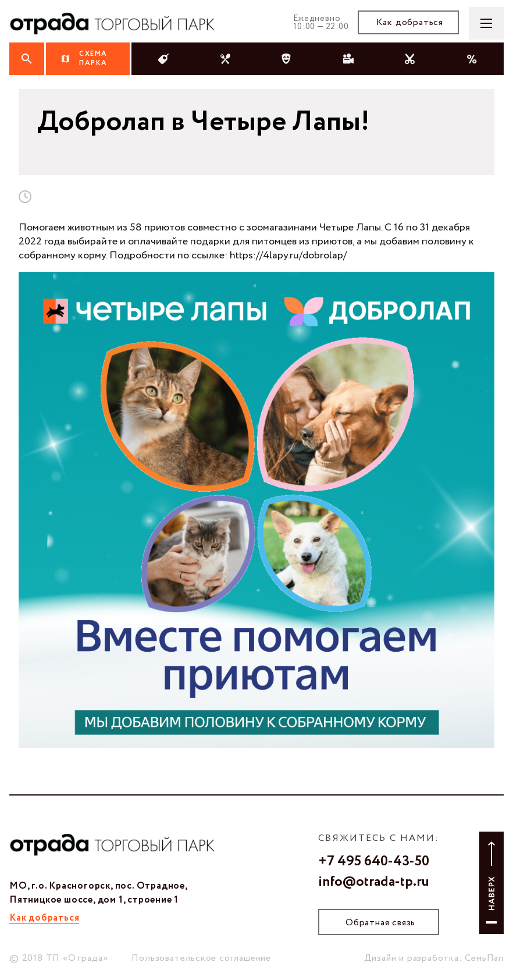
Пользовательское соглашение (201, 958)
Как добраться (410, 22)
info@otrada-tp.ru (374, 882)
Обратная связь (380, 923)
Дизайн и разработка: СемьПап (434, 958)
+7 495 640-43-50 (374, 862)
